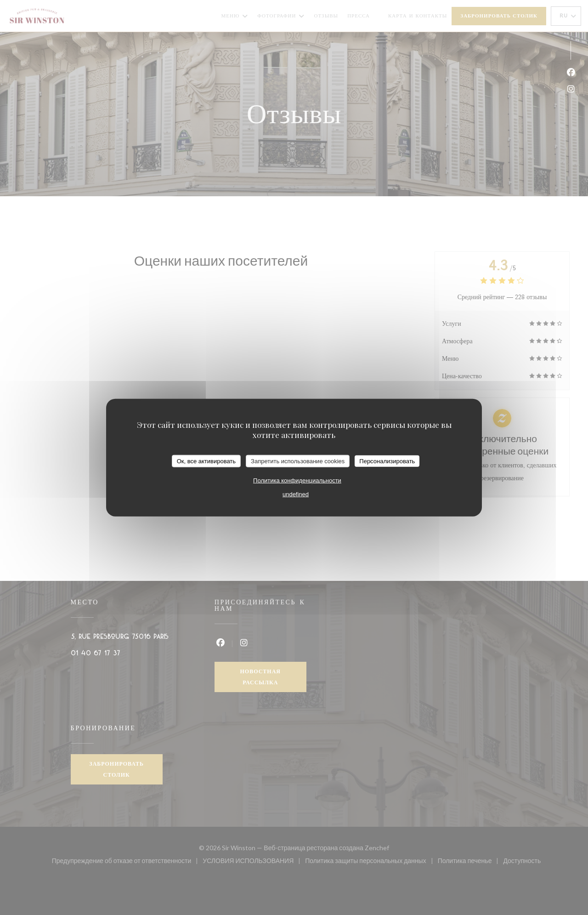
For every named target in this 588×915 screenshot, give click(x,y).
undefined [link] (296, 494)
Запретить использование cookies (298, 461)
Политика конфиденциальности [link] (297, 480)
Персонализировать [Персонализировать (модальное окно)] (387, 461)
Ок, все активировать (206, 461)
